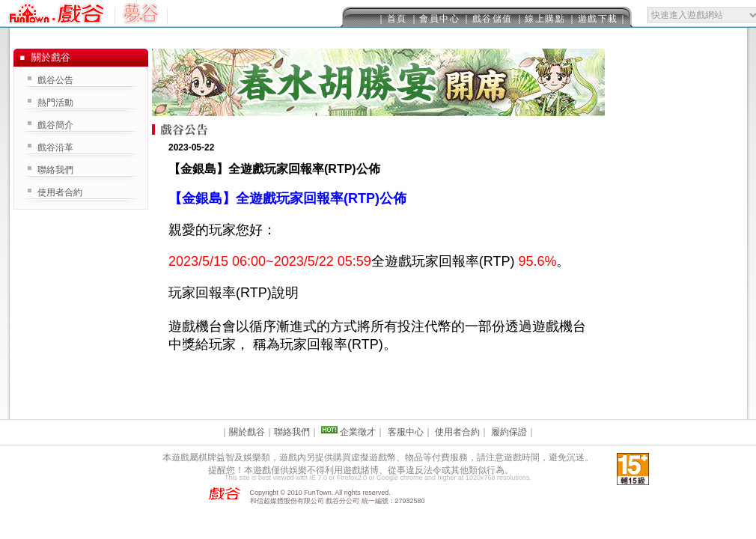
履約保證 (509, 432)
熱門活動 (55, 103)
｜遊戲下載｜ (598, 19)
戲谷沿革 (55, 147)
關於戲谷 (247, 432)
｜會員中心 (435, 19)
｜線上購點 (540, 19)
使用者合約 (60, 192)
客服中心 (406, 432)
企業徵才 (358, 432)
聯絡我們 (55, 170)
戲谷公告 (55, 80)
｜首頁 (392, 19)
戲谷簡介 (55, 125)
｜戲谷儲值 (487, 19)
